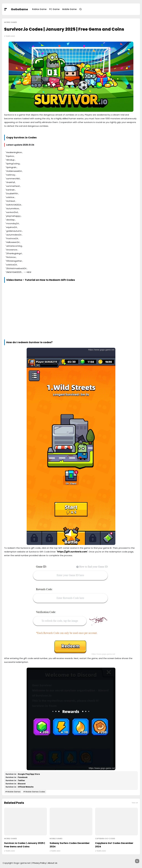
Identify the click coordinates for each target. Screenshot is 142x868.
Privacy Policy (39, 863)
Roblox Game (39, 9)
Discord (22, 784)
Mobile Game (69, 9)
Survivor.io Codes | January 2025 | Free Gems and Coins (25, 845)
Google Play (24, 774)
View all (135, 803)
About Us (53, 863)
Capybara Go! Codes (105, 839)
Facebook (23, 777)
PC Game (54, 9)
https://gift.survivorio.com (72, 552)
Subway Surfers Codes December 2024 (70, 845)
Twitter (21, 780)
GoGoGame (19, 9)
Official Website (26, 787)
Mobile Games (11, 22)
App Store (35, 774)
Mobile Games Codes (35, 792)
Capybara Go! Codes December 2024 (114, 845)
